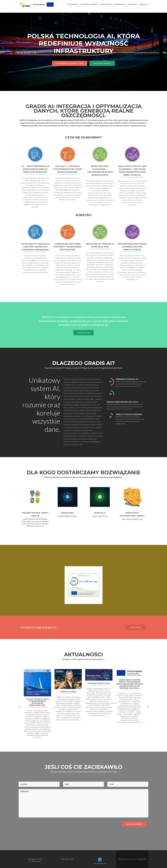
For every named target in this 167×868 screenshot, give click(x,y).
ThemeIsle (141, 859)
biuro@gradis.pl (67, 859)
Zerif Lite (123, 859)
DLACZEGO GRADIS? (89, 4)
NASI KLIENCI (106, 4)
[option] (83, 705)
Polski (143, 4)
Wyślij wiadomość (134, 824)
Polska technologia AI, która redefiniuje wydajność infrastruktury (37, 702)
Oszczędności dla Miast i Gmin (70, 63)
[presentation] (36, 824)
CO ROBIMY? (73, 4)
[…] (41, 737)
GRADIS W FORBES (68, 692)
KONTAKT (133, 4)
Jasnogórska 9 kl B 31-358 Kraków (35, 860)
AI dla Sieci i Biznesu (102, 63)
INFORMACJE (120, 4)
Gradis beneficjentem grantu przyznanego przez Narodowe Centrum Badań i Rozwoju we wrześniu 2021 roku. (130, 684)
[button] (20, 707)
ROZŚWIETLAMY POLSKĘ (99, 683)
